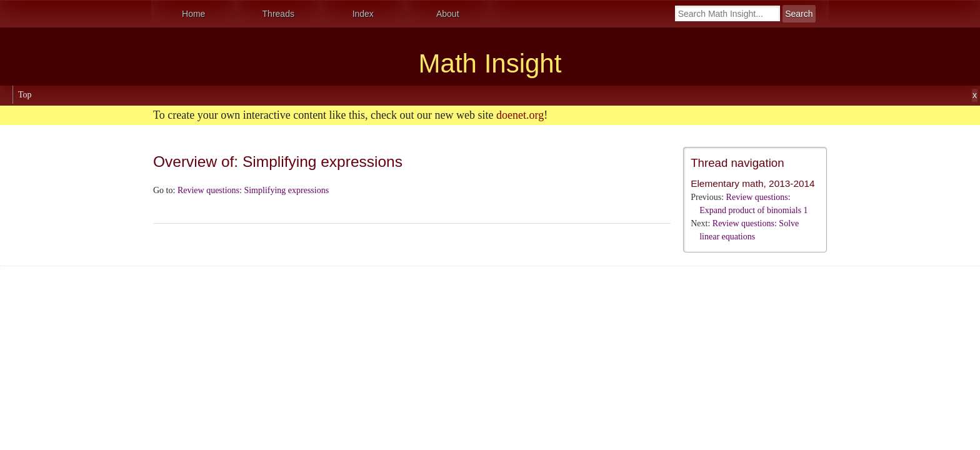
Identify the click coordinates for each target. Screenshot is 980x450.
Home (193, 14)
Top (25, 95)
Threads (278, 14)
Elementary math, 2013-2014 (753, 183)
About (448, 14)
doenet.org (520, 115)
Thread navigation (737, 163)
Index (363, 14)
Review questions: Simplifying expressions (253, 190)
